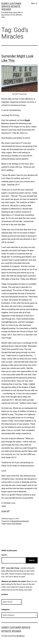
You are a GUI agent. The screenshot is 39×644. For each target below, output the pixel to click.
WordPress (20, 636)
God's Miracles (17, 524)
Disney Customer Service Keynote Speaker (11, 6)
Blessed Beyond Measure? (20, 521)
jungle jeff (5, 511)
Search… (5, 555)
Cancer (9, 524)
